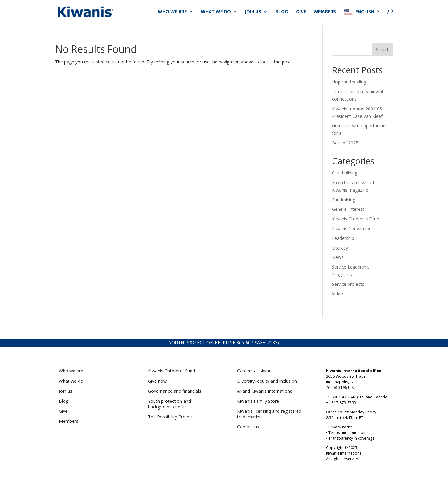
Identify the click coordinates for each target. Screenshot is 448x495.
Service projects (348, 284)
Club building (345, 173)
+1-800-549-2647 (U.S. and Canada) (357, 397)
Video (338, 294)
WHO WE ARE (172, 12)
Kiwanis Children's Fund (356, 219)
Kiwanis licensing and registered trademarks (269, 414)
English (365, 11)
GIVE (301, 12)
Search (383, 50)
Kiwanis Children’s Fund (171, 371)
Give (63, 411)
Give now (157, 381)
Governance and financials (175, 391)
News (338, 257)
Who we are (71, 371)
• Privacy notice (339, 427)
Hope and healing (350, 82)
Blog (282, 12)
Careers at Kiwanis (256, 371)
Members (69, 421)
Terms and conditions (348, 433)
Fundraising (344, 200)
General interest (348, 209)
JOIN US (253, 12)
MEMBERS (325, 12)
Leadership (343, 238)
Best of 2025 (345, 143)
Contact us (248, 427)
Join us (66, 391)
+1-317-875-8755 (341, 403)
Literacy (340, 248)
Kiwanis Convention (352, 228)
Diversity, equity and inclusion (267, 381)
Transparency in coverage (351, 438)
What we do (71, 381)
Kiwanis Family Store (258, 401)
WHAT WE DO (216, 12)
